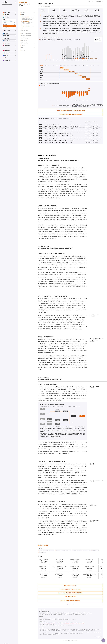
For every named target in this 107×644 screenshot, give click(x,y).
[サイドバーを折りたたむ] (15, 2)
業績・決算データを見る (70, 597)
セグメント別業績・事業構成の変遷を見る (70, 600)
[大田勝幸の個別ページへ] (42, 75)
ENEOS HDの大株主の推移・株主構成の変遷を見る (70, 593)
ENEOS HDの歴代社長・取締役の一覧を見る (70, 589)
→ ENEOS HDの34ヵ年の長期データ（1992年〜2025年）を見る (70, 111)
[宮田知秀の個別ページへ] (42, 79)
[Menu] (103, 640)
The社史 (5, 2)
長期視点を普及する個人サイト (7, 4)
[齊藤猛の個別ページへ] (42, 77)
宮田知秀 (87, 11)
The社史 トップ (70, 604)
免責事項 (22, 50)
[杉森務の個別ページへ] (42, 73)
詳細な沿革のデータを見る (70, 585)
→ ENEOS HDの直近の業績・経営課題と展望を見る (70, 114)
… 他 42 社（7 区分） (7, 28)
